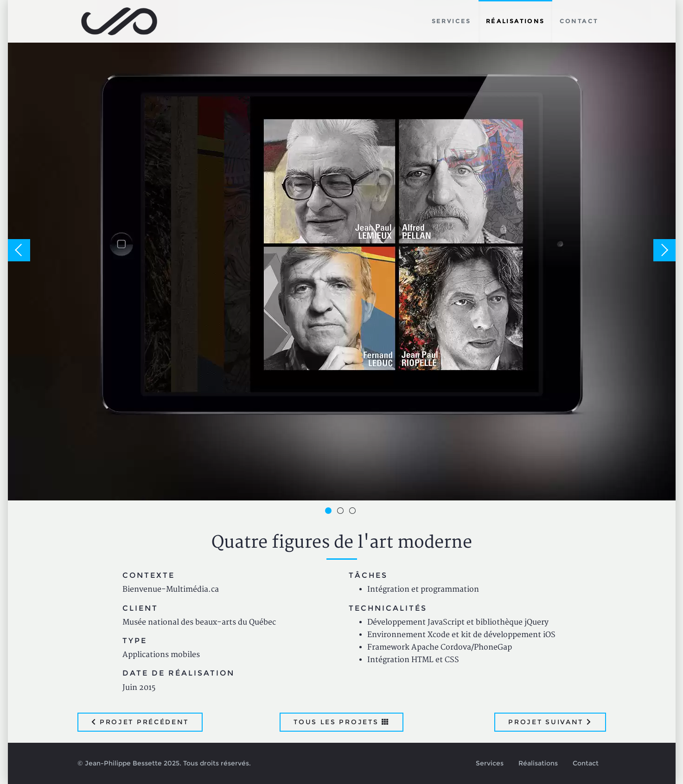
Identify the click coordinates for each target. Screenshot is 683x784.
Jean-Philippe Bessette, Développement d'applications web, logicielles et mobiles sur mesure (119, 21)
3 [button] (354, 512)
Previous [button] (19, 250)
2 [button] (342, 512)
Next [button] (664, 250)
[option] (342, 250)
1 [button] (330, 512)
